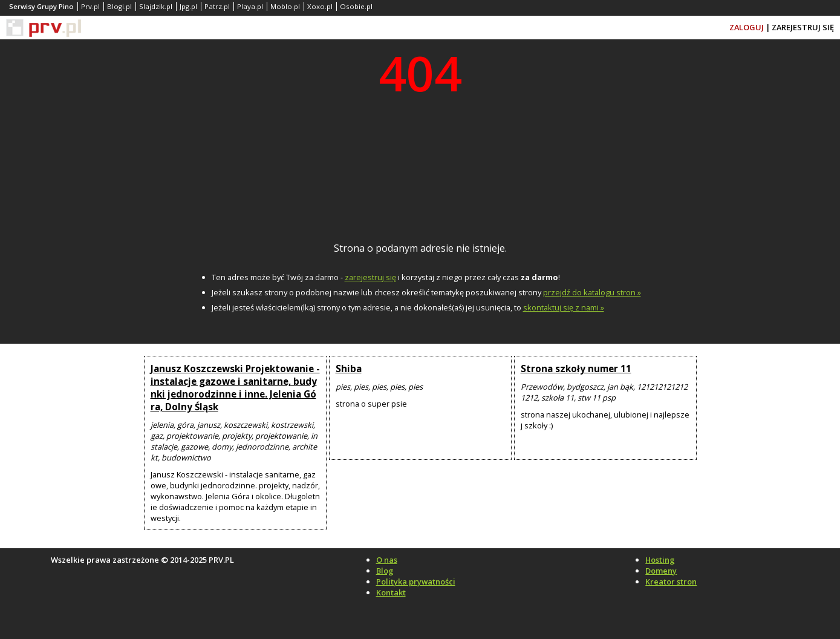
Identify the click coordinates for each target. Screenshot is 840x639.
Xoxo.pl (320, 6)
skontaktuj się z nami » (564, 307)
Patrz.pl (217, 6)
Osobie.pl (356, 6)
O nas (387, 560)
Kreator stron (671, 582)
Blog (385, 571)
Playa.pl (250, 6)
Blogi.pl (119, 6)
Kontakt (391, 592)
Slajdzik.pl (156, 6)
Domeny (661, 571)
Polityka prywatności (416, 582)
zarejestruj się (370, 277)
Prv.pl (90, 6)
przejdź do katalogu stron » (592, 292)
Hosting (660, 560)
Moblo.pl (285, 6)
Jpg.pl (188, 6)
